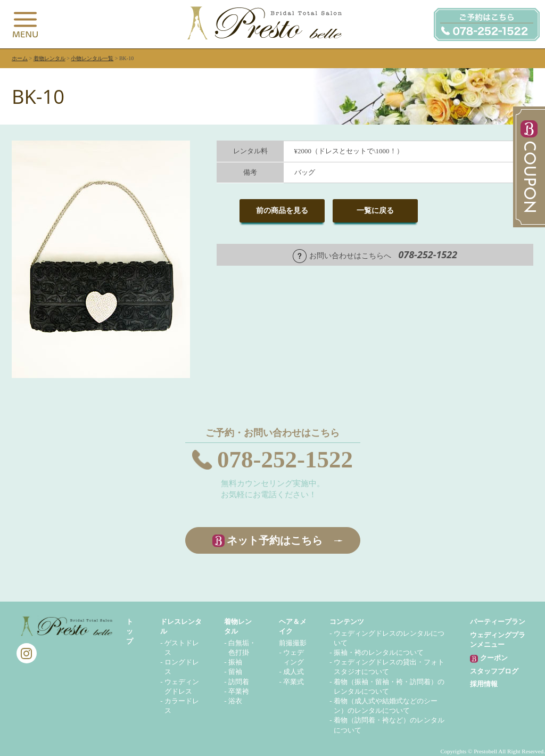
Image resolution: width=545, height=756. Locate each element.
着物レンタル (49, 58)
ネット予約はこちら (275, 540)
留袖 (235, 672)
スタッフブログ (494, 671)
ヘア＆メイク (293, 626)
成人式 (294, 672)
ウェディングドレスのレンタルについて (389, 638)
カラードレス (182, 706)
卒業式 (294, 682)
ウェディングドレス (182, 687)
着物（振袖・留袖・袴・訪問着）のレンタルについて (389, 687)
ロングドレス (182, 667)
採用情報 (484, 684)
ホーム (20, 58)
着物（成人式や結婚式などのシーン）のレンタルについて (386, 706)
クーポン (489, 658)
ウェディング (294, 657)
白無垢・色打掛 (242, 648)
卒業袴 (239, 691)
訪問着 (239, 682)
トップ (130, 631)
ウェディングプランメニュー (498, 640)
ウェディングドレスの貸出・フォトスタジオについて (389, 667)
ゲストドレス (182, 648)
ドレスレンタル (181, 626)
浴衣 (235, 701)
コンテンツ (347, 622)
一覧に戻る (375, 211)
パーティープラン (498, 622)
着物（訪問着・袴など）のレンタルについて (389, 725)
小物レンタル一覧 (92, 58)
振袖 (235, 662)
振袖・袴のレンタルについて (379, 652)
